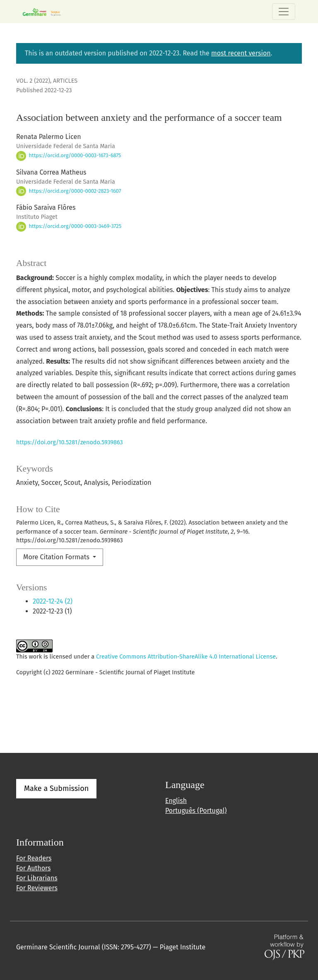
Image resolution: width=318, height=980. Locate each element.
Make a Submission (56, 788)
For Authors (33, 868)
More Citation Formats (57, 557)
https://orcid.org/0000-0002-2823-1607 (69, 191)
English (176, 801)
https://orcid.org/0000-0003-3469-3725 (69, 226)
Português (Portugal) (196, 811)
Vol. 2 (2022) (33, 81)
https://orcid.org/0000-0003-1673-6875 (69, 155)
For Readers (34, 858)
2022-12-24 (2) (53, 601)
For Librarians (37, 878)
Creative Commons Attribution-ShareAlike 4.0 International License (186, 657)
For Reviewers (37, 888)
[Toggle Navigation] (284, 12)
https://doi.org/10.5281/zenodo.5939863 (70, 442)
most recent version (241, 53)
